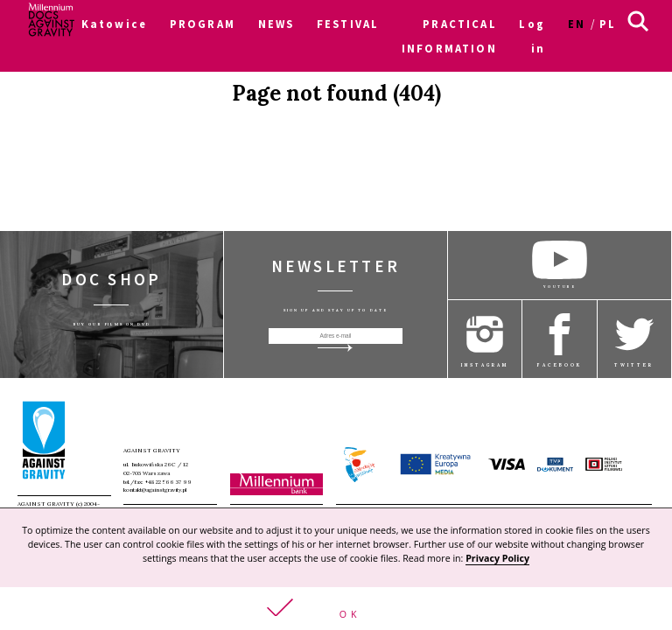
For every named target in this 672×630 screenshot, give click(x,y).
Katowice (114, 24)
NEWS (276, 24)
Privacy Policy (497, 558)
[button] (336, 609)
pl (608, 24)
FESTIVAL (348, 24)
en (577, 24)
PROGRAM (203, 24)
